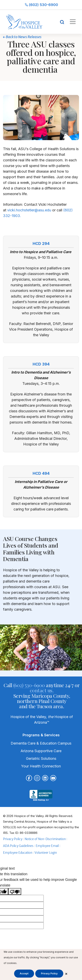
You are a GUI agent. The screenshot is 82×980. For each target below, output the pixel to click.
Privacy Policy (13, 839)
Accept (24, 973)
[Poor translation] (15, 891)
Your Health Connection (41, 766)
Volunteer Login (46, 853)
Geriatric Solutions (41, 758)
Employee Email (47, 846)
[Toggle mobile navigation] (73, 22)
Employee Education (18, 853)
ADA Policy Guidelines (18, 846)
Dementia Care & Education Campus (41, 743)
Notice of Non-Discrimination (45, 839)
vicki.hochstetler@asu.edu (29, 210)
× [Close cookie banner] (66, 974)
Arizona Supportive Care (41, 751)
